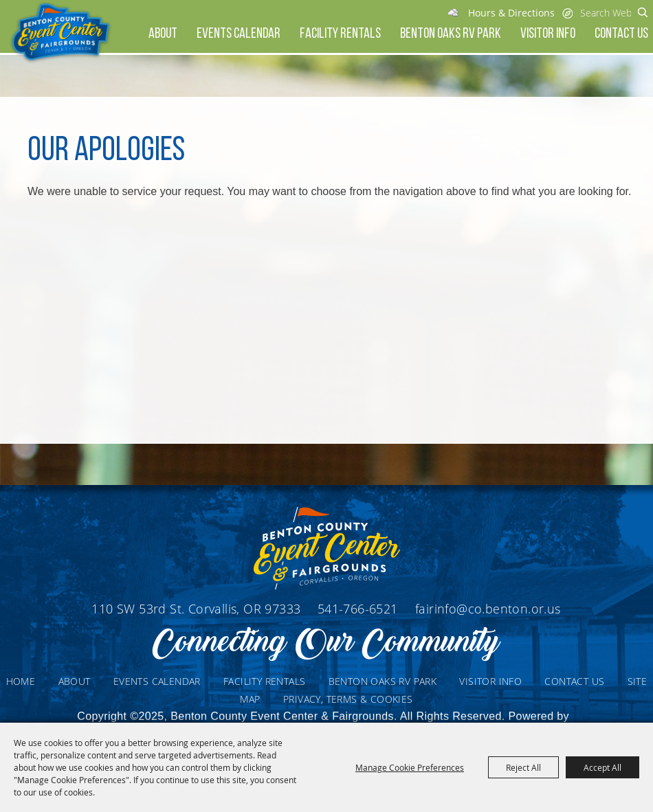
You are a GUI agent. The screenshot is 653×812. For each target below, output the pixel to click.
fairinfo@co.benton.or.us (488, 609)
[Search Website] (606, 12)
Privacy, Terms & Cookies (348, 699)
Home (21, 681)
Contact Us (621, 34)
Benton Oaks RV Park (451, 34)
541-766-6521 (359, 609)
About (163, 34)
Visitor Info (548, 34)
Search (643, 12)
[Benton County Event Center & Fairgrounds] (60, 33)
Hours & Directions (511, 13)
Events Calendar (239, 34)
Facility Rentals (340, 34)
